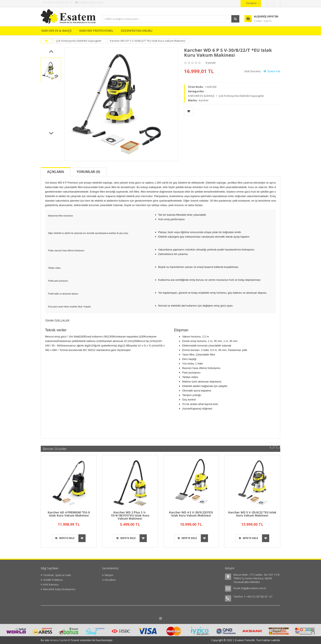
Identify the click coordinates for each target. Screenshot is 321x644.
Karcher (204, 100)
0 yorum (211, 63)
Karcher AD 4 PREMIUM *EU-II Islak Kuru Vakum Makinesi (69, 514)
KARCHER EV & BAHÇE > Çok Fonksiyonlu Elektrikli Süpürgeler (226, 96)
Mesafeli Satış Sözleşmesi (59, 589)
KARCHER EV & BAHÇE (57, 31)
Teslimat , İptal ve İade (57, 575)
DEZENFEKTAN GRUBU (137, 31)
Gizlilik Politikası (53, 580)
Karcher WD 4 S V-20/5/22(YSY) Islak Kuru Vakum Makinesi (191, 514)
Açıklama (56, 172)
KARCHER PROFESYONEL (96, 31)
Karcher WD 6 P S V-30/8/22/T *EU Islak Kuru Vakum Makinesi (148, 41)
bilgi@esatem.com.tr (254, 588)
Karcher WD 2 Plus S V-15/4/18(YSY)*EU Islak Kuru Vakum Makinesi (130, 515)
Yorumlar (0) (88, 172)
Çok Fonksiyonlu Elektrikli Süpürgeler (79, 41)
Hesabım (110, 580)
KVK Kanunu (51, 584)
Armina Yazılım (59, 640)
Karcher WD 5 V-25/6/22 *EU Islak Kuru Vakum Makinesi (252, 514)
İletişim (109, 575)
